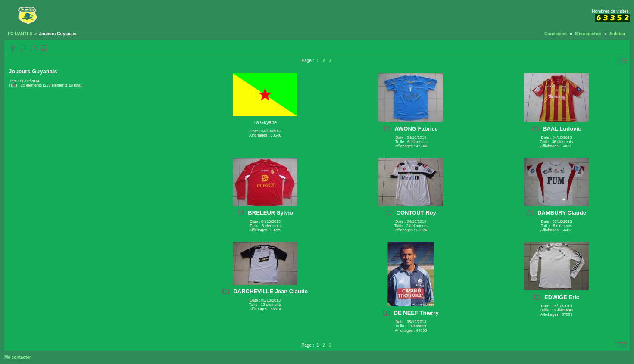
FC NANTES (20, 34)
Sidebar (617, 34)
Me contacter (18, 357)
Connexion (556, 34)
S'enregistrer (588, 34)
